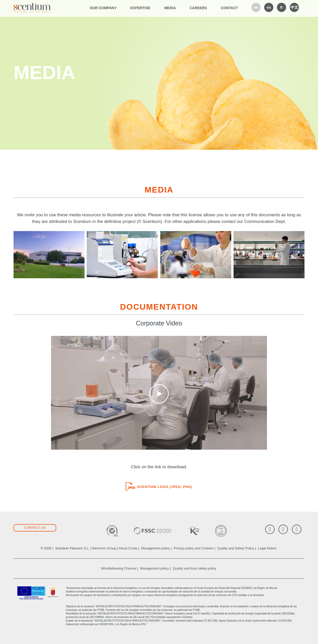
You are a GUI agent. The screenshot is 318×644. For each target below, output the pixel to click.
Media (170, 8)
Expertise (140, 8)
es (269, 7)
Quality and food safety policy (194, 568)
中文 (294, 7)
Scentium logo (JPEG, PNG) (159, 487)
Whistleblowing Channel (119, 568)
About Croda (128, 548)
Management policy (156, 548)
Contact (229, 8)
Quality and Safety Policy (236, 548)
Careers (198, 8)
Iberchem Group (104, 548)
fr (282, 7)
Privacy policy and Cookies (194, 548)
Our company (103, 8)
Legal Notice (267, 548)
